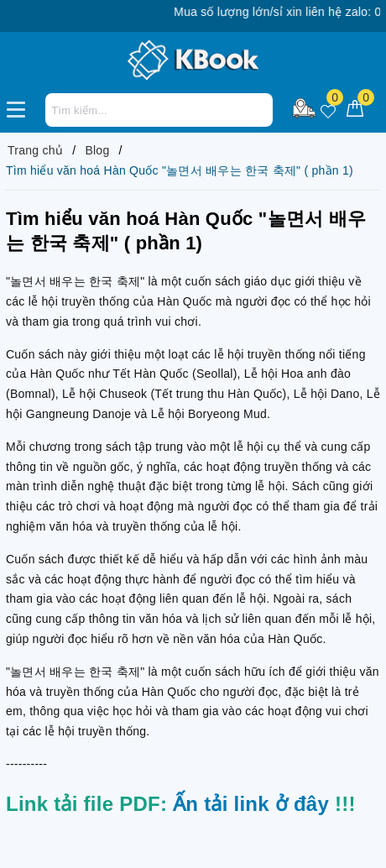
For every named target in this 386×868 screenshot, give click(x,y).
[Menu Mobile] (21, 107)
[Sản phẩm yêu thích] (328, 109)
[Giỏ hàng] (355, 109)
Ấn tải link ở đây (251, 804)
